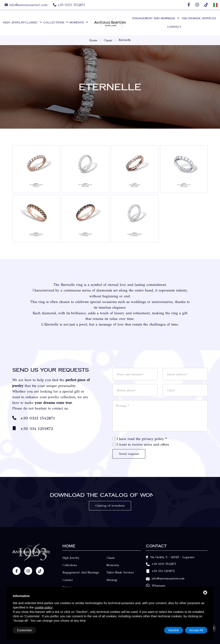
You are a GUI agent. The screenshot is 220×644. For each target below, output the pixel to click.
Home (93, 40)
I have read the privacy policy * (142, 439)
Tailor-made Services (199, 18)
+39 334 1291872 (37, 429)
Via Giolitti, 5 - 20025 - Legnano (172, 557)
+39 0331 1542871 (69, 5)
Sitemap (112, 580)
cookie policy (44, 607)
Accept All (196, 630)
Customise (25, 630)
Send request (129, 454)
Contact (174, 27)
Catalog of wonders (110, 506)
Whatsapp (159, 586)
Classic (34, 22)
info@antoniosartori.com (27, 5)
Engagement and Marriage (156, 18)
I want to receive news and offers (143, 444)
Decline (174, 630)
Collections (56, 22)
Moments (79, 22)
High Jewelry (14, 22)
